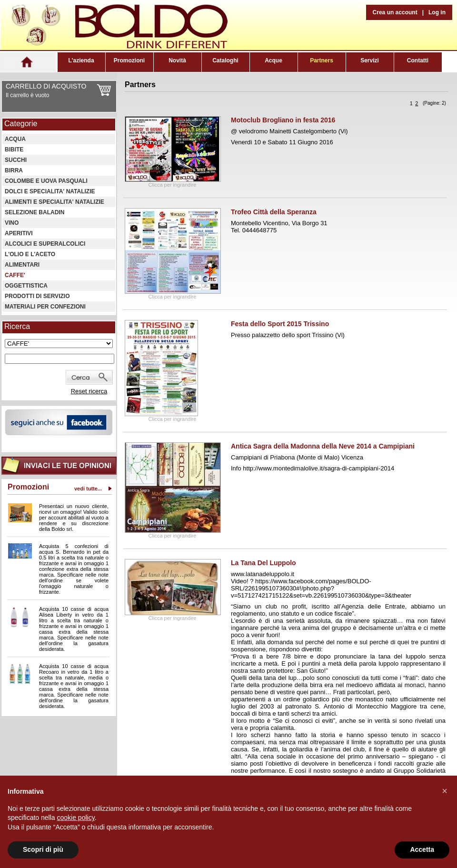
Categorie (21, 124)
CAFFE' (15, 275)
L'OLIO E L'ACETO (30, 254)
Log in (437, 12)
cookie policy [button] (76, 818)
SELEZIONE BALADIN (35, 212)
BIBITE (14, 150)
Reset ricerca (89, 391)
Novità (177, 60)
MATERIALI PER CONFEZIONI (45, 307)
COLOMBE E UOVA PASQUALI (46, 181)
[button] (445, 791)
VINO (12, 223)
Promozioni (129, 60)
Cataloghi (225, 60)
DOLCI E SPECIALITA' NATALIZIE (50, 191)
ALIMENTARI (22, 265)
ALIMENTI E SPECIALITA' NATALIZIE (55, 202)
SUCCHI (16, 160)
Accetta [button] (422, 849)
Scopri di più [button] (43, 849)
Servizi (370, 60)
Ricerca (17, 326)
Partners (322, 60)
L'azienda (81, 60)
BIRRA (14, 170)
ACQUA (15, 139)
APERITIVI (19, 233)
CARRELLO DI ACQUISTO (46, 86)
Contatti (418, 60)
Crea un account (395, 12)
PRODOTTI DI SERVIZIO (37, 296)
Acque (273, 60)
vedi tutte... (88, 489)
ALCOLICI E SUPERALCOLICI (45, 244)
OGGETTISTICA (26, 286)
